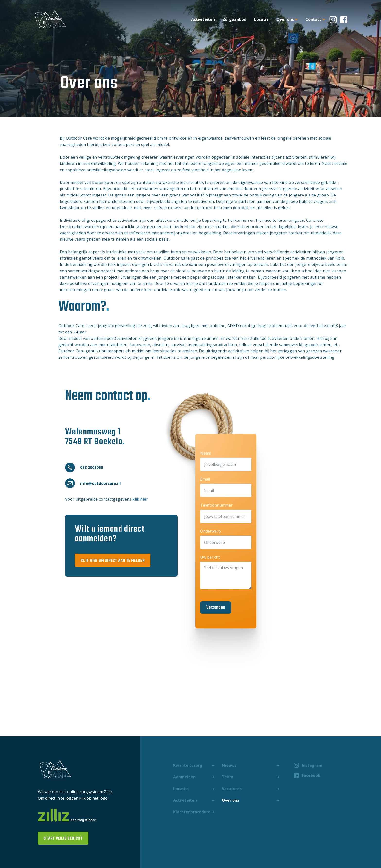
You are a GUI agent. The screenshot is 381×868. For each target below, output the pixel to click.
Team (228, 777)
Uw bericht (210, 557)
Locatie (261, 19)
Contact (315, 19)
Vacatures (232, 789)
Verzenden (216, 608)
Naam (206, 453)
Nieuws (229, 765)
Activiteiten (203, 19)
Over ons (287, 19)
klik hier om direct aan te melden (113, 561)
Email (205, 479)
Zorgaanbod (234, 19)
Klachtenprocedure (192, 812)
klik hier (140, 499)
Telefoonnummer (216, 505)
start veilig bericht (63, 839)
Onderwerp (211, 531)
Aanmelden (184, 777)
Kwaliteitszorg (188, 765)
